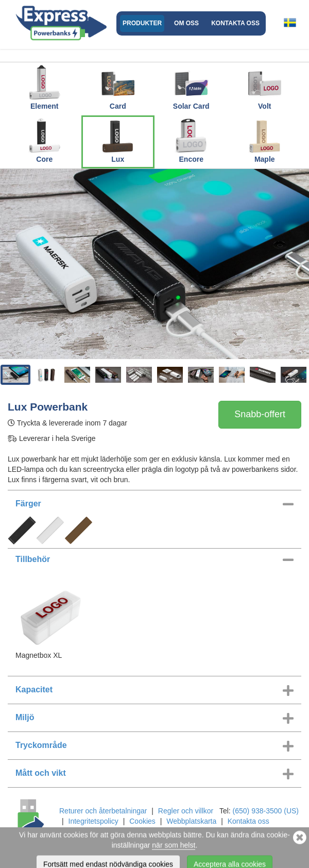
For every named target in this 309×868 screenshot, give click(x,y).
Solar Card (191, 87)
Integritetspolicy (93, 821)
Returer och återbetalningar (103, 811)
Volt (265, 87)
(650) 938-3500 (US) (266, 811)
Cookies (142, 821)
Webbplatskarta (191, 821)
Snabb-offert (260, 414)
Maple (265, 140)
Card (118, 87)
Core (44, 140)
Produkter (142, 23)
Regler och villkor (186, 811)
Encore (191, 140)
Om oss (186, 23)
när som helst (174, 860)
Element (44, 87)
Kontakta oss (235, 23)
